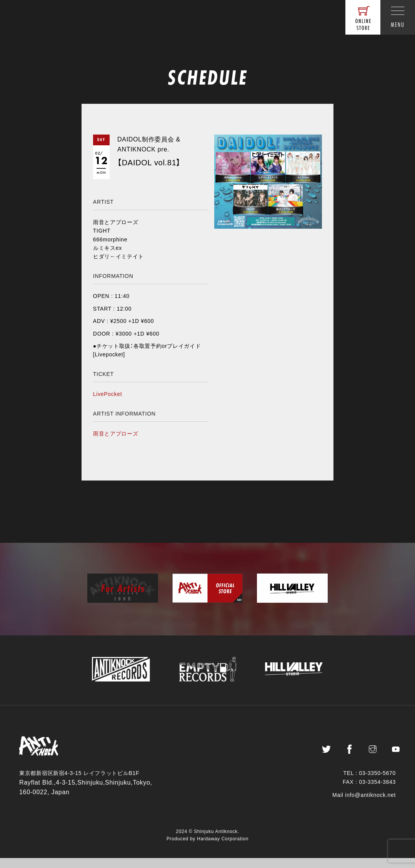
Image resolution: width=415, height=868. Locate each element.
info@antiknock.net (370, 805)
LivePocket (107, 394)
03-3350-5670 (377, 783)
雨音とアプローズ (116, 434)
